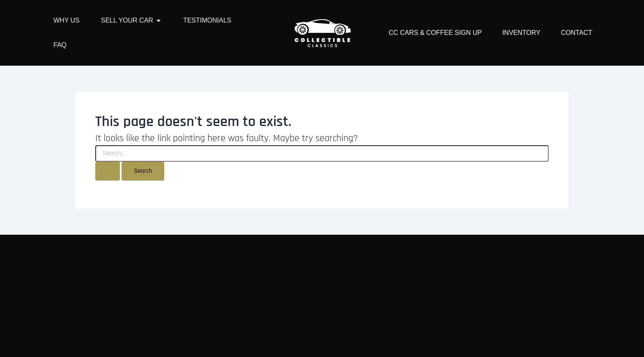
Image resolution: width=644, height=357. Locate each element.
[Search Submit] (108, 171)
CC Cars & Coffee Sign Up (435, 33)
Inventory (521, 33)
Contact (577, 33)
